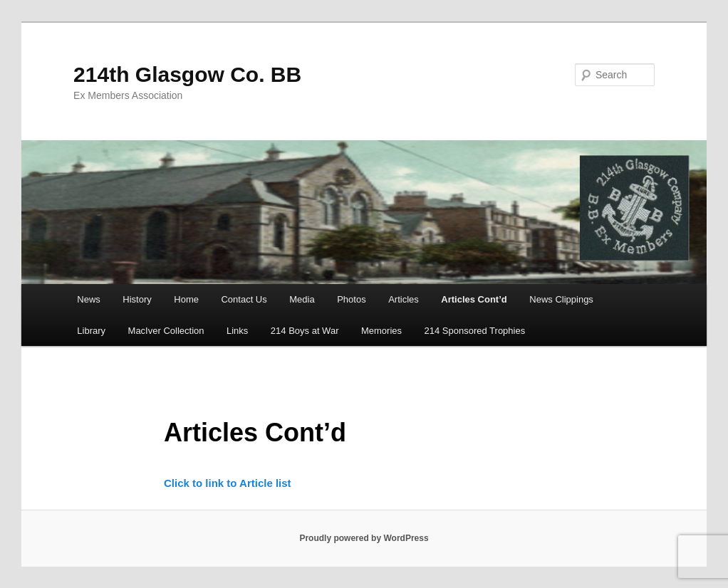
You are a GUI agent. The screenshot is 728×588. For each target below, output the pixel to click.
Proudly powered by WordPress (364, 538)
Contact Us (244, 299)
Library (91, 331)
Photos (351, 299)
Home (186, 299)
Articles (404, 299)
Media (302, 299)
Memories (381, 331)
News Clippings (561, 299)
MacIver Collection (166, 331)
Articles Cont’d (474, 299)
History (137, 299)
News (89, 299)
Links (237, 331)
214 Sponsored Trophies (475, 331)
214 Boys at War (305, 331)
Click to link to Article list (228, 483)
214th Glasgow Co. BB (187, 74)
